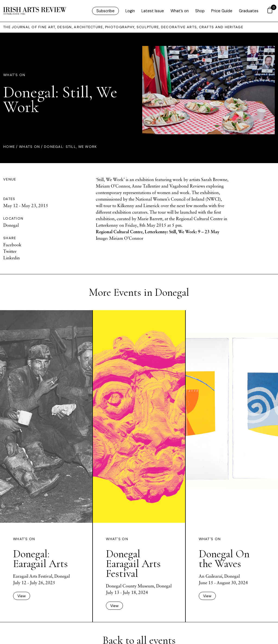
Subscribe (105, 11)
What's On (14, 75)
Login (130, 11)
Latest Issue (153, 11)
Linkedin (12, 258)
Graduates (249, 11)
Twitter (10, 251)
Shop (200, 11)
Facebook (12, 245)
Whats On (29, 147)
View (22, 596)
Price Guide (222, 11)
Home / (11, 147)
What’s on (180, 11)
